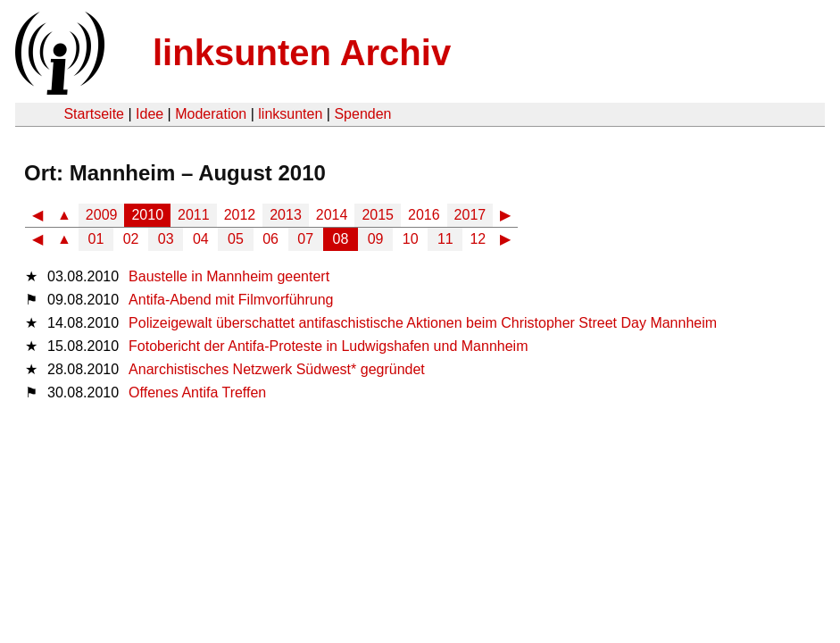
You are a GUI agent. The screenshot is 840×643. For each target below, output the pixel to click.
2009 (102, 215)
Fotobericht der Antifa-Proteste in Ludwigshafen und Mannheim (328, 346)
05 (236, 239)
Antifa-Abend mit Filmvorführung (231, 300)
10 (411, 239)
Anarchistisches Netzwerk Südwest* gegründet (277, 369)
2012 (240, 215)
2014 (332, 215)
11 (445, 239)
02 (131, 239)
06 (270, 239)
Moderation (211, 114)
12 (478, 239)
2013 (286, 215)
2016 (424, 215)
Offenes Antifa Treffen (197, 392)
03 (166, 239)
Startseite (94, 114)
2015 (378, 215)
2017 (470, 215)
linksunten (290, 114)
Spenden (362, 114)
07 (305, 239)
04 (201, 239)
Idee (150, 114)
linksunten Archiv (302, 53)
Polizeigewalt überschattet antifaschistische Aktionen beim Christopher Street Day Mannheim (423, 323)
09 (376, 239)
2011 (194, 215)
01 (96, 239)
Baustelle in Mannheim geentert (229, 276)
